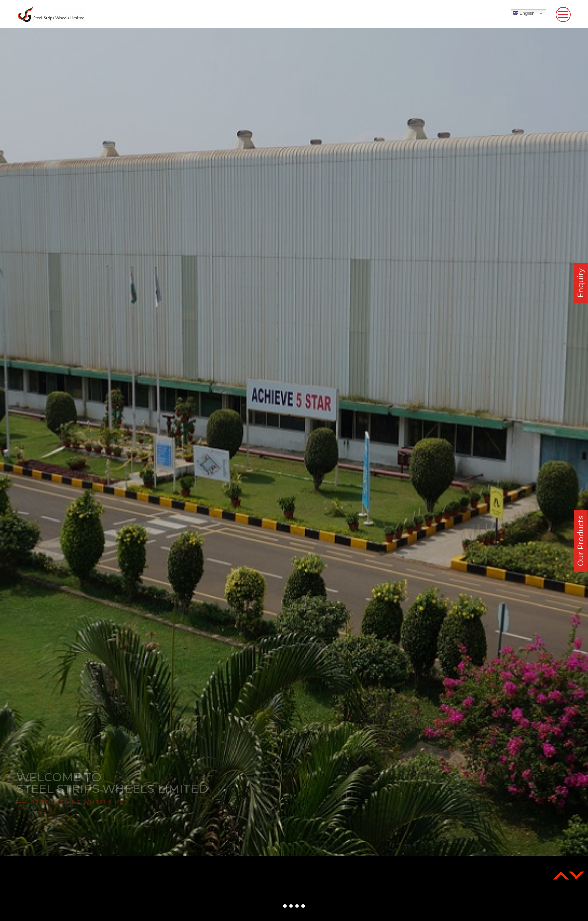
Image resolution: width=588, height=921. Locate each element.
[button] (285, 906)
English (524, 13)
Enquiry (581, 283)
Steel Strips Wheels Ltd (80, 803)
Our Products (581, 541)
